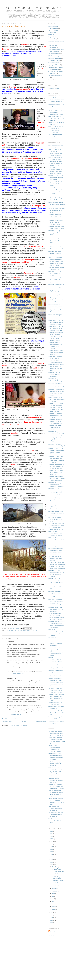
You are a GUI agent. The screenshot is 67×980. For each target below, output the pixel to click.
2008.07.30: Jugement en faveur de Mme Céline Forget (55, 316)
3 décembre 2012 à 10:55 (16, 674)
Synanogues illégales (54, 65)
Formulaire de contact (54, 88)
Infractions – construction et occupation (17, 632)
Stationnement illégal (54, 63)
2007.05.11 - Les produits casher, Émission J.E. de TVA (56, 587)
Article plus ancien (41, 722)
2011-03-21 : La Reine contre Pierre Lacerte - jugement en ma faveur (56, 178)
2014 (52, 859)
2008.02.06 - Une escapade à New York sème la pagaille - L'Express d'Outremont (57, 479)
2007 (52, 923)
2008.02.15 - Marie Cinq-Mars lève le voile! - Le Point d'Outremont (56, 472)
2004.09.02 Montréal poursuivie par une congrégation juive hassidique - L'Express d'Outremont (55, 642)
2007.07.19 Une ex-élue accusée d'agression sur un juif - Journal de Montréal (56, 581)
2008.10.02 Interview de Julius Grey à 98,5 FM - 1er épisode (57, 274)
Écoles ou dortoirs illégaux (55, 76)
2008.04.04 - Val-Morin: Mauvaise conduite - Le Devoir (55, 428)
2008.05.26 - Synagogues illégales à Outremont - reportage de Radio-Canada (56, 385)
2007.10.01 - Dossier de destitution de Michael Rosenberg (55, 558)
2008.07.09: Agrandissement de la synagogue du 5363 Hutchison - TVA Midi (56, 328)
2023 (52, 836)
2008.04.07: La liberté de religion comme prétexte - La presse (56, 415)
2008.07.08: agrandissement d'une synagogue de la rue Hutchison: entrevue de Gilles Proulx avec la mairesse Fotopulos (56, 336)
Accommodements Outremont (34, 8)
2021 (52, 841)
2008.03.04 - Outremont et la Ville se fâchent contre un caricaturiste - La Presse (56, 466)
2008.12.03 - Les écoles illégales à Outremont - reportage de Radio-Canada (56, 253)
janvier (54, 909)
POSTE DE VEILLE (54, 98)
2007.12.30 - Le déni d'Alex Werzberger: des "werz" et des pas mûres (56, 513)
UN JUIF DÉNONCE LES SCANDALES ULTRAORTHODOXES (56, 112)
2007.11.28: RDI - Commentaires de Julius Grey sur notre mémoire (55, 534)
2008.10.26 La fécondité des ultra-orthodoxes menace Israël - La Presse (56, 263)
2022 (52, 839)
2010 (52, 915)
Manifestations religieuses (55, 56)
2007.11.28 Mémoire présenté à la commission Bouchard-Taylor (56, 540)
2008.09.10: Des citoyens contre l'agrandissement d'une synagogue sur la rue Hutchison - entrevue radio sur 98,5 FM (56, 298)
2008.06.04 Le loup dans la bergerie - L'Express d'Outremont (56, 375)
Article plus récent (7, 722)
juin (53, 896)
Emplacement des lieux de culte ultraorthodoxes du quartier (56, 184)
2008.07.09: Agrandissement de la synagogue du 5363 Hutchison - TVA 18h (56, 322)
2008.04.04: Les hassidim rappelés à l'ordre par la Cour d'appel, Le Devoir (56, 421)
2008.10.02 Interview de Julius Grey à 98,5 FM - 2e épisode (57, 280)
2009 (52, 918)
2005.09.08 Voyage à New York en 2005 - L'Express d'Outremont (56, 609)
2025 (52, 831)
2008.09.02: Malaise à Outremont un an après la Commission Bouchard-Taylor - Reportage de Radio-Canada (56, 308)
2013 (52, 862)
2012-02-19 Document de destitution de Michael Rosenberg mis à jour (55, 171)
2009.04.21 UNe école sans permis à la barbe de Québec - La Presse (56, 222)
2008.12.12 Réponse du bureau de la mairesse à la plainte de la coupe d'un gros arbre (57, 247)
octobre (54, 888)
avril (53, 901)
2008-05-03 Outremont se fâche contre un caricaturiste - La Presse (57, 399)
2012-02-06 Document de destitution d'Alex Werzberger (55, 165)
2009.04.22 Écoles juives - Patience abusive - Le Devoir (55, 216)
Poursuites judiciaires (54, 60)
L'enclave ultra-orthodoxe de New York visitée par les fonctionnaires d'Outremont (56, 786)
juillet (54, 894)
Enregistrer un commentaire (10, 719)
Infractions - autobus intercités (56, 41)
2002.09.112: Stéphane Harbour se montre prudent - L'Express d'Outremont (56, 666)
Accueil (24, 722)
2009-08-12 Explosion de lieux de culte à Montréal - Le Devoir (57, 210)
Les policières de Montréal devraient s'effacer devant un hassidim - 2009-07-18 (56, 733)
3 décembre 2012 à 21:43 (16, 714)
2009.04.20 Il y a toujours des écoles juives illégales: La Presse (56, 233)
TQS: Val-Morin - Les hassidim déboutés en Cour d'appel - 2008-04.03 (56, 770)
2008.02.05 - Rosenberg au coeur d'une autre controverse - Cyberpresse (56, 485)
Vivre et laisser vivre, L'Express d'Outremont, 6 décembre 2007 (56, 809)
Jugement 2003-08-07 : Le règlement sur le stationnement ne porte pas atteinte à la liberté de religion (56, 652)
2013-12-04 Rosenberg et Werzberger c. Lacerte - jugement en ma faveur (55, 159)
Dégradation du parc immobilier (20, 631)
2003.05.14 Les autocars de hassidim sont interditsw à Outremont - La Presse (56, 660)
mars (53, 904)
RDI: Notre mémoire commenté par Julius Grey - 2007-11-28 (56, 780)
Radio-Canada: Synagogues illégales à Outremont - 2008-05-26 (56, 764)
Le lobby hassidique (54, 54)
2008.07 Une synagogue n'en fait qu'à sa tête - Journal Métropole (56, 352)
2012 (52, 865)
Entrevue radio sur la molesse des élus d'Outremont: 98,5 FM (56, 713)
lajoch (53, 931)
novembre (55, 886)
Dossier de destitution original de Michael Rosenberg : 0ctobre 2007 (56, 198)
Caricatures (51, 35)
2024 (52, 834)
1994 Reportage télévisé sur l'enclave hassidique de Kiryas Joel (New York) (56, 690)
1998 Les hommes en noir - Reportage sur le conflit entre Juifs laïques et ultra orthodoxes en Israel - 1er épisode (56, 682)
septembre (55, 891)
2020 (52, 844)
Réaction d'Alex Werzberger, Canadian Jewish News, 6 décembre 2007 (56, 815)
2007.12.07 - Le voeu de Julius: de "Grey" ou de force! (55, 519)
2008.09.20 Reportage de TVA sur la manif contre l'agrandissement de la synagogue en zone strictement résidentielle (56, 288)
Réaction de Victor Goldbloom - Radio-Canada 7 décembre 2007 (56, 821)
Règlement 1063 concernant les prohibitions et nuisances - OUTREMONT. (57, 204)
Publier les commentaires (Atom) (18, 725)
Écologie (34, 631)
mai (53, 899)
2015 (52, 857)
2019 (52, 847)
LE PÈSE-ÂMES (56, 869)
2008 (52, 920)
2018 (52, 849)
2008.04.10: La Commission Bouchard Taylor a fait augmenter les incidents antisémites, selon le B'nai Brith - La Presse (56, 407)
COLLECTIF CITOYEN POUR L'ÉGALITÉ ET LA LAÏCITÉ (56, 118)
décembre (55, 867)
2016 (52, 854)
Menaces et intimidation (55, 58)
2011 (52, 912)
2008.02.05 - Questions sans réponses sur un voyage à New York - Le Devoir (56, 491)
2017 (52, 852)
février (54, 907)
